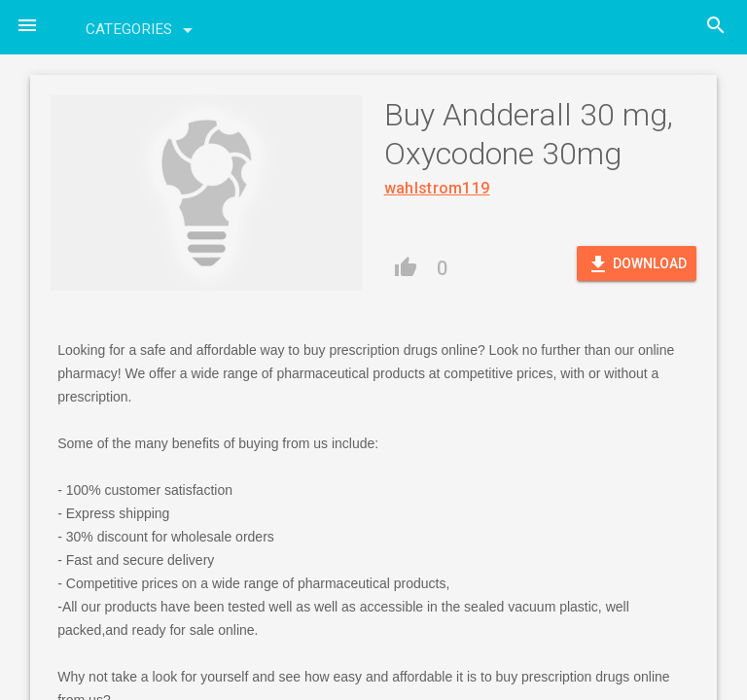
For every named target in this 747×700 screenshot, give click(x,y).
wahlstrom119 (437, 188)
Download (637, 264)
